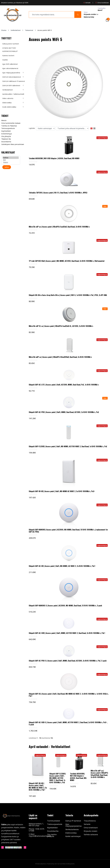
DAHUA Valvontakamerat (12, 77)
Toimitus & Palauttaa (9, 126)
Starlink (5, 60)
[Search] (78, 15)
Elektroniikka (7, 103)
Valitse (11, 158)
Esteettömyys (7, 134)
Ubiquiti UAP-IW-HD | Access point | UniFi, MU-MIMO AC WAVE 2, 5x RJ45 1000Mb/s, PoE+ (62, 491)
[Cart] (107, 20)
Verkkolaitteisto (72, 829)
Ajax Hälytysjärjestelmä (11, 73)
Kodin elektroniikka (9, 107)
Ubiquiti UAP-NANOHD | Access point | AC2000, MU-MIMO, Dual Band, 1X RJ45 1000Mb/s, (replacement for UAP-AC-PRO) (68, 531)
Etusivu (4, 30)
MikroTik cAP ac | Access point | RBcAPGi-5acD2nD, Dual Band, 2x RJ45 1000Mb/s (59, 227)
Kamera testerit (8, 55)
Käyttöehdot (6, 131)
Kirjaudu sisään (91, 831)
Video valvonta (8, 98)
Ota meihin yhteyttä (52, 835)
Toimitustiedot (54, 821)
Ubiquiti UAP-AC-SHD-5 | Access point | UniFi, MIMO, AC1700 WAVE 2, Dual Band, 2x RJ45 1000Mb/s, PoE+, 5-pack (68, 723)
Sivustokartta (6, 142)
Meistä (4, 120)
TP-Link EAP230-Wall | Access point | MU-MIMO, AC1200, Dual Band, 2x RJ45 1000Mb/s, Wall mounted (67, 261)
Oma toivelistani (91, 828)
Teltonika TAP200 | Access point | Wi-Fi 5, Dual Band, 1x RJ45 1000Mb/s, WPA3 (58, 193)
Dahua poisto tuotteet (11, 44)
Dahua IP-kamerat (73, 821)
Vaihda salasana (91, 834)
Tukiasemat (29, 30)
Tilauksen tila (6, 139)
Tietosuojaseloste (8, 128)
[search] (52, 15)
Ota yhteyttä (6, 136)
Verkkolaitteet (16, 30)
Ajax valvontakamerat (10, 68)
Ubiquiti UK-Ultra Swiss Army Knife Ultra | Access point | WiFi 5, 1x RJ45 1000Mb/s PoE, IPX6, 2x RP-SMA (68, 295)
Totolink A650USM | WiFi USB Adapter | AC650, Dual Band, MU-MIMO (54, 158)
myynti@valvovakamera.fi (40, 836)
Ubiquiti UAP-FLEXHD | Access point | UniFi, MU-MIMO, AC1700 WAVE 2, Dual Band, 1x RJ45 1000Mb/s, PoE (68, 446)
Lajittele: (32, 128)
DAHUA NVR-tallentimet (11, 85)
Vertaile (87, 824)
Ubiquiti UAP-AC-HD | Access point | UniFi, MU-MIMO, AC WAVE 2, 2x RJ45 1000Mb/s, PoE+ (62, 566)
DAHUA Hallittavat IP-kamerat (14, 81)
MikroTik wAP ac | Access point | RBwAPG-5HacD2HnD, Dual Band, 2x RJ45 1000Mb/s (60, 357)
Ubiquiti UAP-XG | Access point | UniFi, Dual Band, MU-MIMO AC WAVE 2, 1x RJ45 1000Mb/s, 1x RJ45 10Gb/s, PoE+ (69, 695)
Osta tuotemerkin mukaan (11, 123)
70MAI (11, 163)
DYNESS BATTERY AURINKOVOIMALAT (10, 50)
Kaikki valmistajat (73, 836)
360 (11, 160)
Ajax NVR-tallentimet (10, 64)
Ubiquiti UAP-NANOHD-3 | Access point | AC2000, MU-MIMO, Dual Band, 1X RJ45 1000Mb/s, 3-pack (65, 606)
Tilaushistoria (90, 821)
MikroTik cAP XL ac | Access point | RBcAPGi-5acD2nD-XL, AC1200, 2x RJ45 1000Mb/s (61, 326)
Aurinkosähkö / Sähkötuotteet (13, 94)
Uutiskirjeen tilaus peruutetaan (13, 144)
